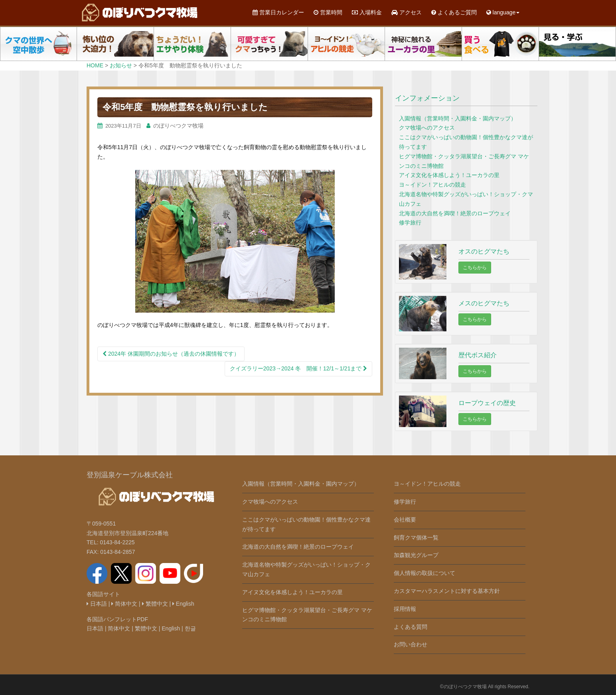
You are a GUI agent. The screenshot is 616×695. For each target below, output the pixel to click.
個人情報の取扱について (424, 573)
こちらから (475, 268)
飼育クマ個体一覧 (416, 537)
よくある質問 (411, 627)
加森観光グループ (416, 555)
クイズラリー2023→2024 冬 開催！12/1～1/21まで (299, 368)
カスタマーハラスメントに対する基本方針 (447, 591)
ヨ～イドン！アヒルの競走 (432, 185)
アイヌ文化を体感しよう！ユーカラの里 (449, 175)
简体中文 (124, 604)
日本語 (97, 604)
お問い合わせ (411, 644)
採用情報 (405, 609)
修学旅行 (410, 222)
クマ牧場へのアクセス (427, 128)
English (183, 604)
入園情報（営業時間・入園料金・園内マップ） (458, 118)
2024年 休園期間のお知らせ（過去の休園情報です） (171, 354)
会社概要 (405, 520)
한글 (190, 628)
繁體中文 (155, 604)
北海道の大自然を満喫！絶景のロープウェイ (455, 213)
